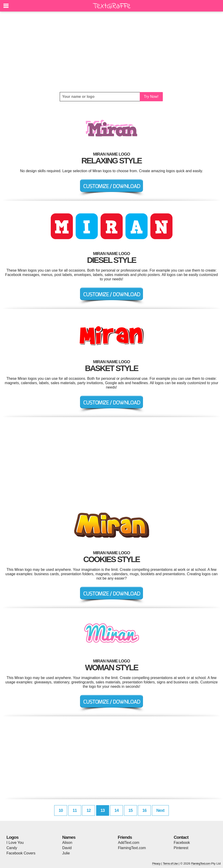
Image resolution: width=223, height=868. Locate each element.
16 (144, 810)
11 (75, 810)
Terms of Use (170, 864)
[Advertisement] (111, 52)
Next (160, 810)
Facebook (182, 843)
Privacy (156, 864)
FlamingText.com (132, 848)
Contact (181, 837)
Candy (12, 848)
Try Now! (151, 97)
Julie (66, 853)
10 (61, 810)
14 (116, 810)
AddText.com (129, 843)
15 (131, 810)
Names (69, 837)
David (67, 848)
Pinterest (181, 848)
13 (103, 810)
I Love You (15, 843)
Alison (67, 843)
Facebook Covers (21, 853)
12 (89, 810)
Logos (12, 837)
